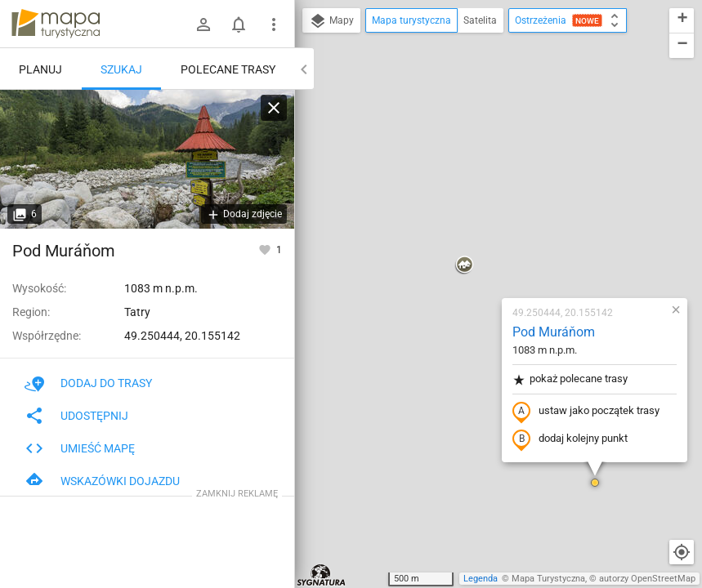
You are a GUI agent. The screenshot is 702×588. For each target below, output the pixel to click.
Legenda (481, 579)
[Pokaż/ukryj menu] (274, 24)
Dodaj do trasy (88, 383)
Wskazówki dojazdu (102, 481)
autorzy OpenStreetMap (647, 579)
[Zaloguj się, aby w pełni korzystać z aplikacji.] (266, 249)
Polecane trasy (228, 69)
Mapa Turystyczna (548, 579)
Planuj (40, 69)
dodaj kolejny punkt (473, 251)
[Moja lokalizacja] (682, 552)
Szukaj (121, 69)
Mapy (331, 21)
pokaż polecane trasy (473, 191)
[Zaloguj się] (203, 24)
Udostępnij (76, 416)
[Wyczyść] (274, 108)
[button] (367, 77)
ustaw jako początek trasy (489, 223)
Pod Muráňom (456, 143)
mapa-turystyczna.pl (56, 24)
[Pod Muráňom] (147, 159)
